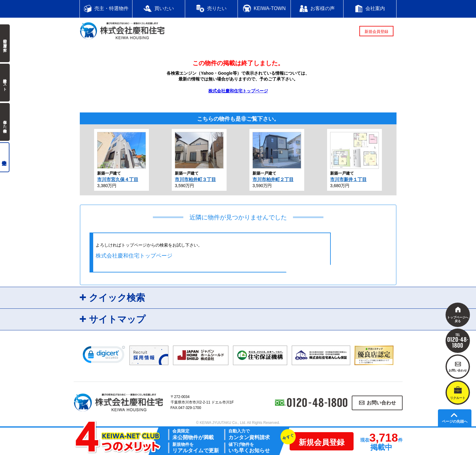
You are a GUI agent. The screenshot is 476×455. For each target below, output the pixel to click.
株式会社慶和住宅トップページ (238, 91)
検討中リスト (5, 83)
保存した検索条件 (5, 122)
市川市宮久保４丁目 (118, 179)
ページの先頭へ (455, 421)
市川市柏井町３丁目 (195, 179)
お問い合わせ (381, 403)
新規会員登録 (376, 32)
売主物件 (5, 157)
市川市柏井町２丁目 (273, 179)
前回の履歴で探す (5, 43)
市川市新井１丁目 (348, 179)
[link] (104, 356)
